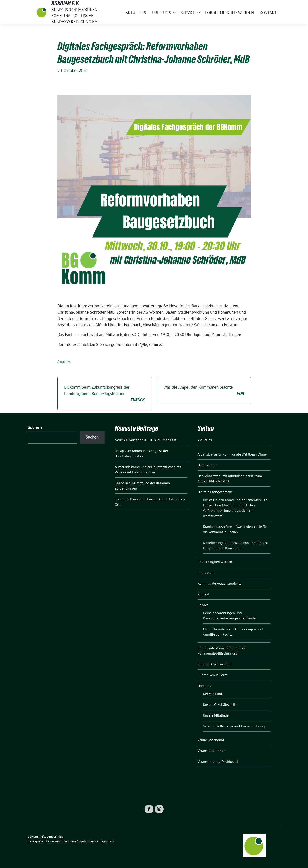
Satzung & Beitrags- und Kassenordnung (234, 726)
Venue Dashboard (211, 740)
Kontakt (203, 594)
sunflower (62, 841)
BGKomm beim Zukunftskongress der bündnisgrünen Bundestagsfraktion (104, 394)
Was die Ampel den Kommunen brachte (204, 391)
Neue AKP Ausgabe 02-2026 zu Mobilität (145, 440)
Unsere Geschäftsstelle (220, 704)
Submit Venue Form (212, 675)
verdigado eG (104, 841)
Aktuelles (64, 362)
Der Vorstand (213, 694)
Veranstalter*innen (212, 751)
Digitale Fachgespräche (215, 492)
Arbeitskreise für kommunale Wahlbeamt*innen (233, 454)
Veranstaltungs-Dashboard (218, 761)
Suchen (35, 427)
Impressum (206, 572)
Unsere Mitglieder (216, 715)
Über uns (204, 686)
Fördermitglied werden (215, 562)
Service (203, 605)
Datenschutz (207, 465)
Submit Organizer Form (215, 664)
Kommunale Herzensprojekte (219, 583)
